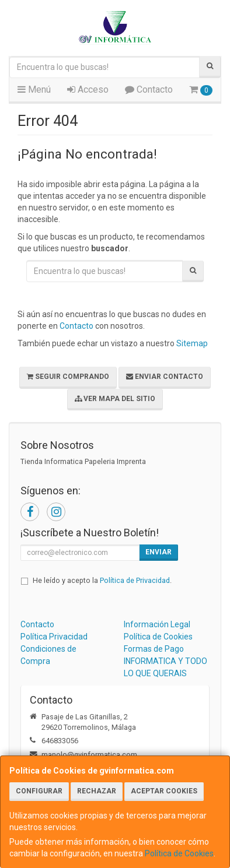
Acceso (88, 89)
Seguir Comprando (68, 377)
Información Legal (157, 624)
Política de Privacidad (135, 580)
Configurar (39, 791)
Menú (34, 89)
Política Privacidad (54, 637)
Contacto (149, 89)
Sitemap (192, 343)
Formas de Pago (154, 649)
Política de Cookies (179, 853)
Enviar (158, 552)
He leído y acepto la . (102, 580)
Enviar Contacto (165, 377)
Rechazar (97, 791)
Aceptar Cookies (164, 791)
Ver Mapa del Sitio (115, 399)
